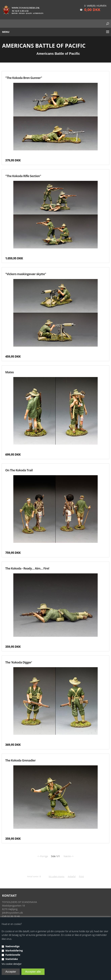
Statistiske (12, 959)
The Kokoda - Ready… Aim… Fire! (27, 568)
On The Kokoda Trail (19, 470)
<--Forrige (43, 856)
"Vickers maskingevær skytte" (26, 274)
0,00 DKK (92, 9)
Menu (6, 32)
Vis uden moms (56, 876)
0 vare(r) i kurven (95, 6)
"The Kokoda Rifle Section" (23, 176)
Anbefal (72, 876)
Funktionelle (13, 955)
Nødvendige (12, 946)
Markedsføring (14, 951)
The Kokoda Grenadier (20, 760)
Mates (9, 372)
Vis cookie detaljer (12, 964)
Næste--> (69, 856)
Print (81, 876)
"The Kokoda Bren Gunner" (24, 78)
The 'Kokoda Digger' (19, 662)
